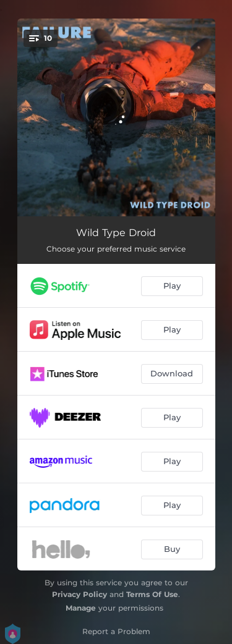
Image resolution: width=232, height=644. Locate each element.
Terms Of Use (152, 594)
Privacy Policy (79, 594)
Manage (81, 608)
